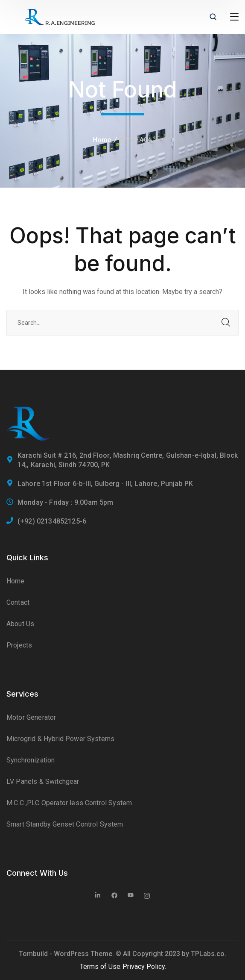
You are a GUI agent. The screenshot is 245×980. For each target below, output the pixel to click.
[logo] (59, 16)
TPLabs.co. (209, 954)
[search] (213, 18)
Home (102, 140)
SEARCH (226, 323)
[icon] (98, 896)
